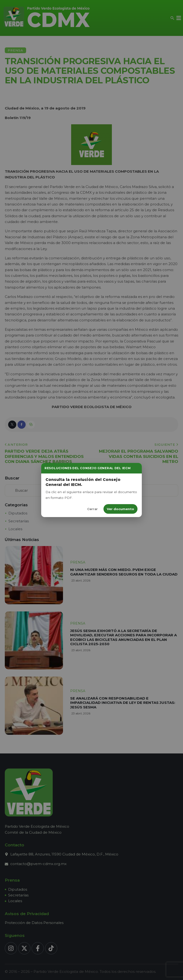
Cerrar (92, 509)
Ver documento (120, 509)
